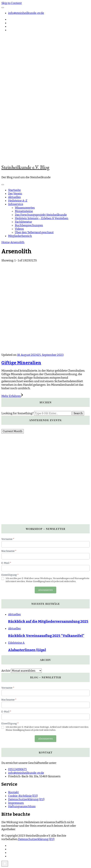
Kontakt (13, 792)
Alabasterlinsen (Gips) (27, 650)
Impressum (16, 803)
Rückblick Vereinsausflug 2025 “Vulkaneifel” (46, 636)
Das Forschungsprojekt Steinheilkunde (41, 215)
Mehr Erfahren (12, 396)
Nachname (9, 551)
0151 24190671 (17, 769)
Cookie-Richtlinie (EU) (23, 796)
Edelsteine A (16, 643)
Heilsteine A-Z (18, 201)
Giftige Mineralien (21, 363)
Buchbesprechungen (29, 225)
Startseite (14, 190)
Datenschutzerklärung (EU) (26, 799)
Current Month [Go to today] (13, 431)
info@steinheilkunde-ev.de (26, 13)
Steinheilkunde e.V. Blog (25, 167)
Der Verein (15, 194)
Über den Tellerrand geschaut (34, 232)
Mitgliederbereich (20, 236)
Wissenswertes (25, 208)
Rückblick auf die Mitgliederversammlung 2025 (48, 621)
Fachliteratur (23, 222)
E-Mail (6, 563)
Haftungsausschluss (22, 806)
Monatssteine (24, 211)
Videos (19, 229)
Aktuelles (14, 197)
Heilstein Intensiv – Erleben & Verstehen (42, 218)
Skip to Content (12, 3)
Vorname (8, 539)
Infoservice (16, 204)
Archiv (6, 671)
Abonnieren (45, 590)
